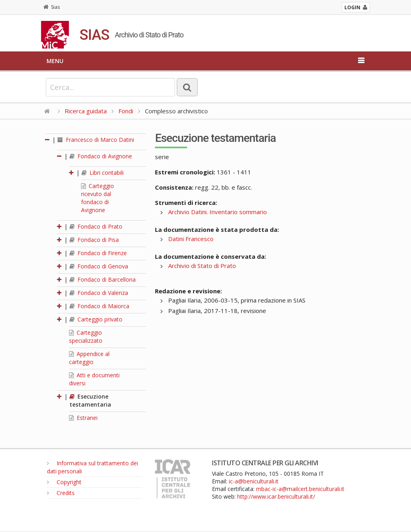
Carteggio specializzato (86, 337)
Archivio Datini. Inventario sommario (218, 212)
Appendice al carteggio (89, 358)
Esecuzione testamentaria (90, 400)
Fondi (126, 111)
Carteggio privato (96, 319)
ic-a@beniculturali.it (254, 481)
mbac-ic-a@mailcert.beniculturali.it (300, 489)
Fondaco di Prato (96, 226)
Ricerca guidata (86, 111)
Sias (52, 7)
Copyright (64, 482)
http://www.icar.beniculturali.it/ (276, 496)
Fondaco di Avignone (101, 156)
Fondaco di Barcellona (103, 279)
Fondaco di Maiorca (99, 306)
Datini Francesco (191, 239)
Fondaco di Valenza (99, 293)
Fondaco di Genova (99, 266)
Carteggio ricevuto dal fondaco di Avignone (98, 198)
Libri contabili (103, 173)
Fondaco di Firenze (98, 253)
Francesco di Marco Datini (96, 140)
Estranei (83, 418)
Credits (61, 493)
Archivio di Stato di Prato (202, 266)
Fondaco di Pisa (94, 240)
